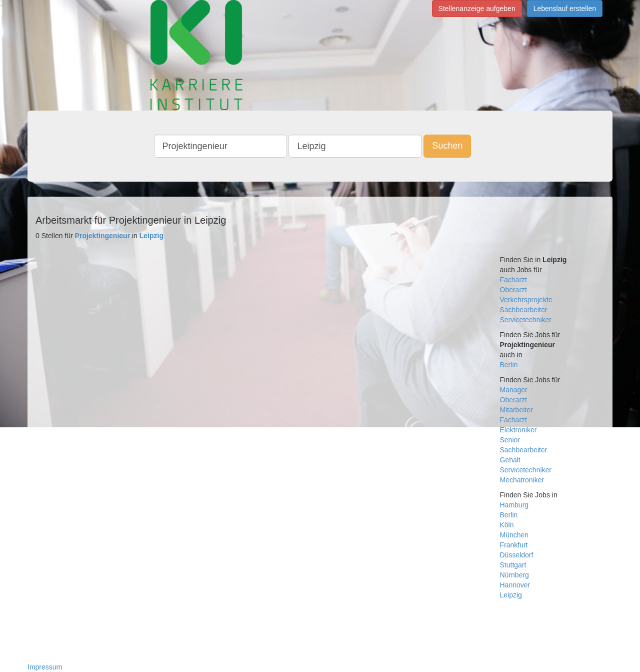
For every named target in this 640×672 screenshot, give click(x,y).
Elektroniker (518, 430)
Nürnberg (514, 575)
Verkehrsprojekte (526, 300)
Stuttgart (513, 565)
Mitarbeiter (516, 410)
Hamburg (514, 505)
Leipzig (511, 595)
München (514, 535)
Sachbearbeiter (524, 310)
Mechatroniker (522, 480)
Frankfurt (514, 545)
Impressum (45, 667)
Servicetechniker (526, 320)
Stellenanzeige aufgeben (477, 9)
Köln (507, 525)
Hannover (515, 585)
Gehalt (510, 460)
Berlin (509, 365)
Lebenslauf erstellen (565, 9)
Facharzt (513, 280)
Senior (510, 440)
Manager (514, 390)
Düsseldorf (517, 555)
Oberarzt (513, 290)
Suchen (447, 146)
